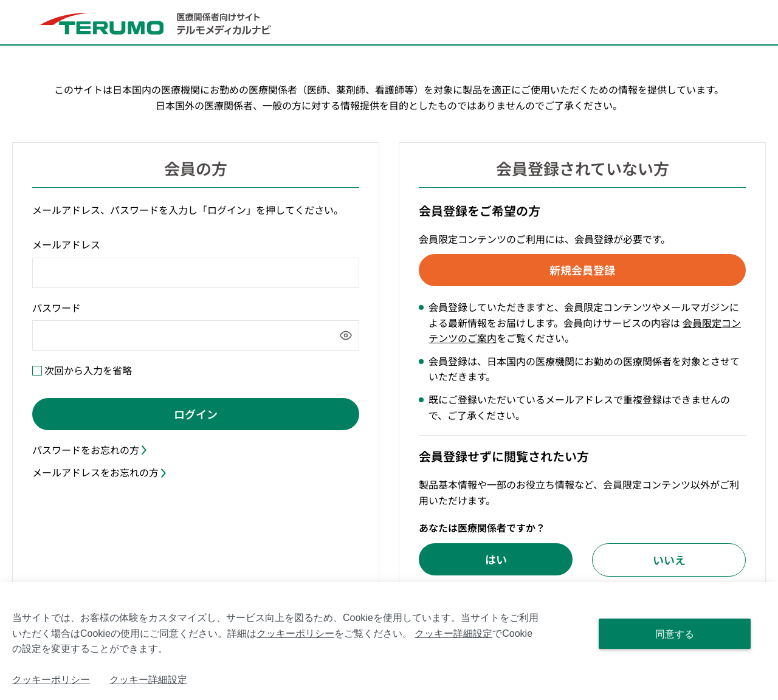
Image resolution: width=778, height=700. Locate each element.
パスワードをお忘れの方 (89, 450)
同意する (675, 634)
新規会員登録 (582, 270)
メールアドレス (66, 244)
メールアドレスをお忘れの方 (99, 472)
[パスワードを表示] (346, 335)
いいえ (669, 558)
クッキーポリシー (295, 633)
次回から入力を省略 (88, 370)
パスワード (57, 307)
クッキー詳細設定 (453, 633)
